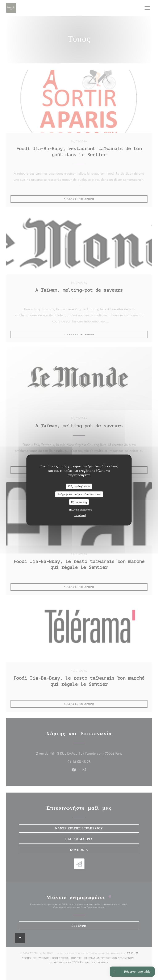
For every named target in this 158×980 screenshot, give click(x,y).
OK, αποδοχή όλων (79, 486)
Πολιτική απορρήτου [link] (80, 509)
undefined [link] (80, 515)
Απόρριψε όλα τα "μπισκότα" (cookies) (79, 494)
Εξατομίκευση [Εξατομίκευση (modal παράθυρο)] (79, 502)
